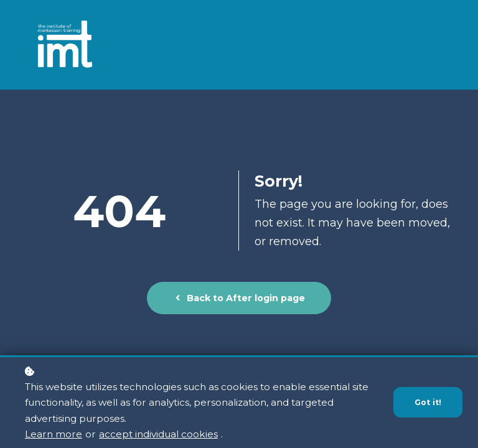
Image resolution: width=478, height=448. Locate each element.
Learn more (54, 435)
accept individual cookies (158, 435)
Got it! (428, 403)
